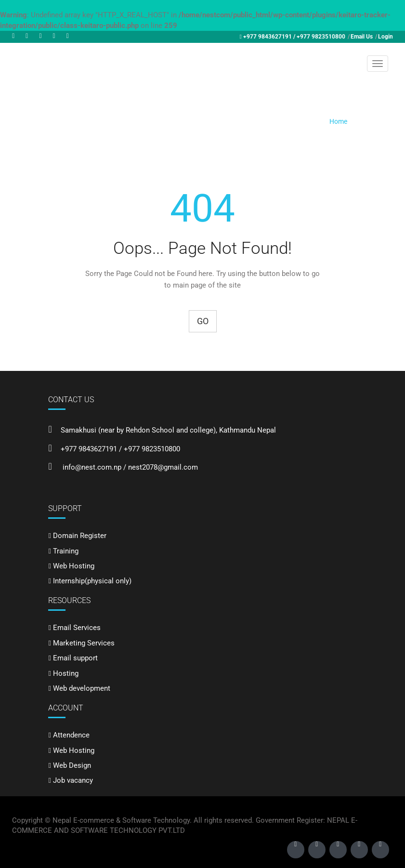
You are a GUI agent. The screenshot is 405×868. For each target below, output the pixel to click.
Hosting (66, 673)
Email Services (77, 628)
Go (203, 321)
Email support (75, 658)
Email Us (362, 37)
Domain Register (80, 536)
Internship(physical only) (92, 581)
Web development (82, 688)
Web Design (72, 765)
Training (66, 551)
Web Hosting (74, 566)
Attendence (71, 735)
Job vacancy (73, 780)
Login (385, 37)
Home (338, 121)
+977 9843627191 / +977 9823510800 (294, 37)
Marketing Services (84, 643)
